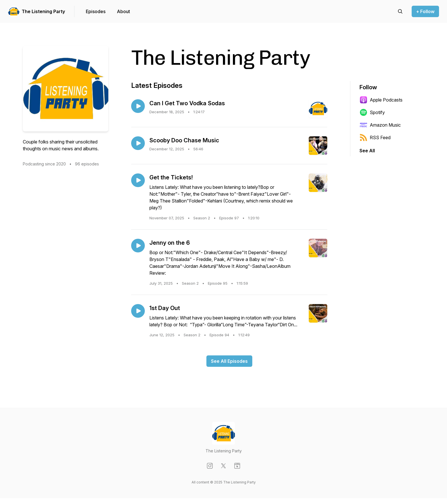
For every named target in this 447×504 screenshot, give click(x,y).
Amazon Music (380, 125)
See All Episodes (229, 361)
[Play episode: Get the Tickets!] (138, 180)
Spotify (372, 112)
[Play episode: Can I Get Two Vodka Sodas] (138, 106)
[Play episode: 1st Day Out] (138, 311)
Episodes (96, 11)
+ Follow (425, 11)
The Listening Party (43, 11)
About (123, 11)
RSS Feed (375, 137)
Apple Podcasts (381, 100)
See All (367, 151)
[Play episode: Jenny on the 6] (138, 246)
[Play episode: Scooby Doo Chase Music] (138, 143)
